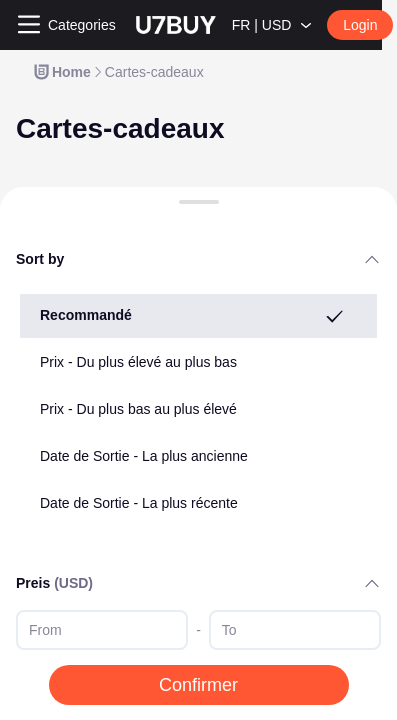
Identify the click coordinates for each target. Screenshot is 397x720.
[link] (61, 72)
